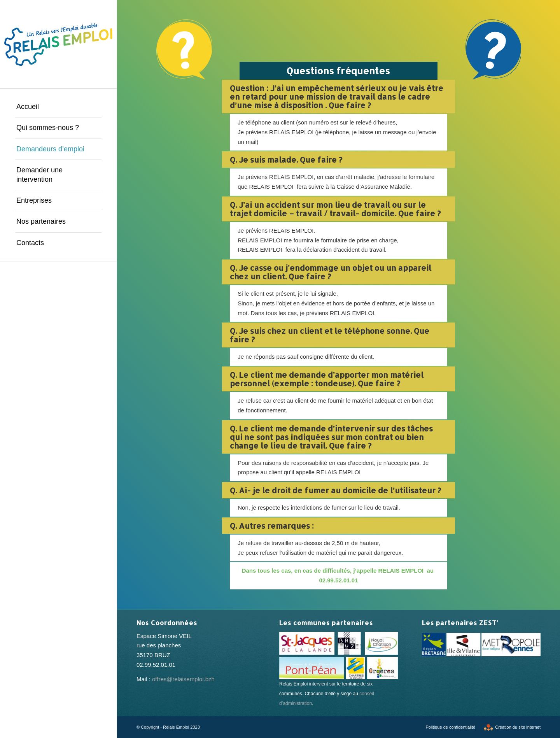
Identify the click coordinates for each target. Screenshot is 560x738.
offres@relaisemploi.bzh (183, 679)
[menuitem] (58, 107)
